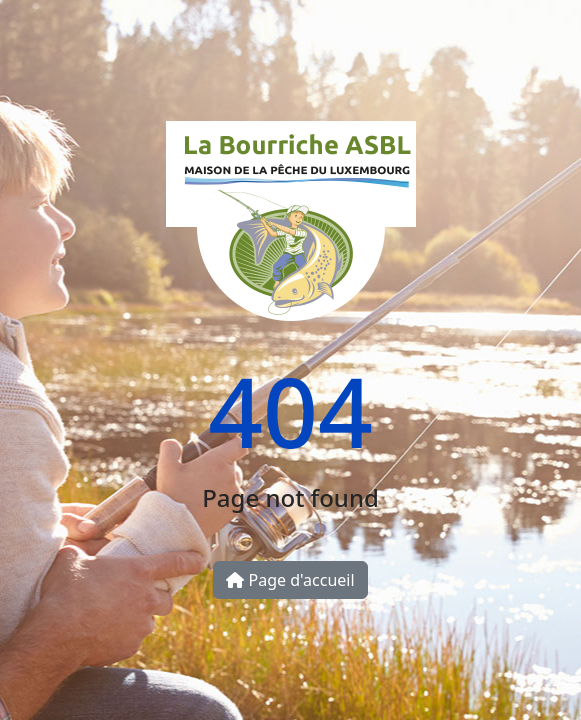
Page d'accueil (290, 580)
